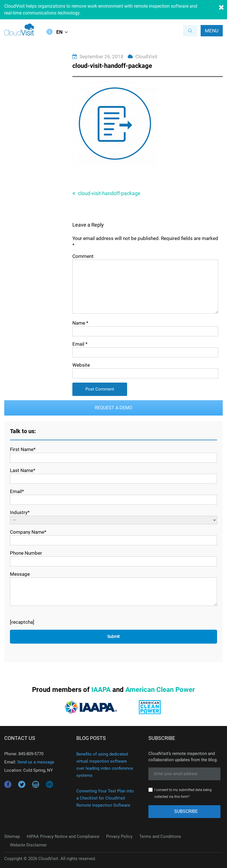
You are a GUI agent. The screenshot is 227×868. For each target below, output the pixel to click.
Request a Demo (113, 408)
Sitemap (12, 836)
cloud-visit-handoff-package (109, 193)
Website (81, 365)
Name (80, 323)
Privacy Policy (119, 836)
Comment (83, 256)
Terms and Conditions (160, 836)
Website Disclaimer (28, 845)
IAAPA (101, 690)
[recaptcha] (22, 622)
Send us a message (36, 762)
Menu (212, 31)
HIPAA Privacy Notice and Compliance (63, 836)
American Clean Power (160, 690)
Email (80, 344)
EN (59, 32)
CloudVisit (146, 57)
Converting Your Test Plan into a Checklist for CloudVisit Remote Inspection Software (105, 798)
